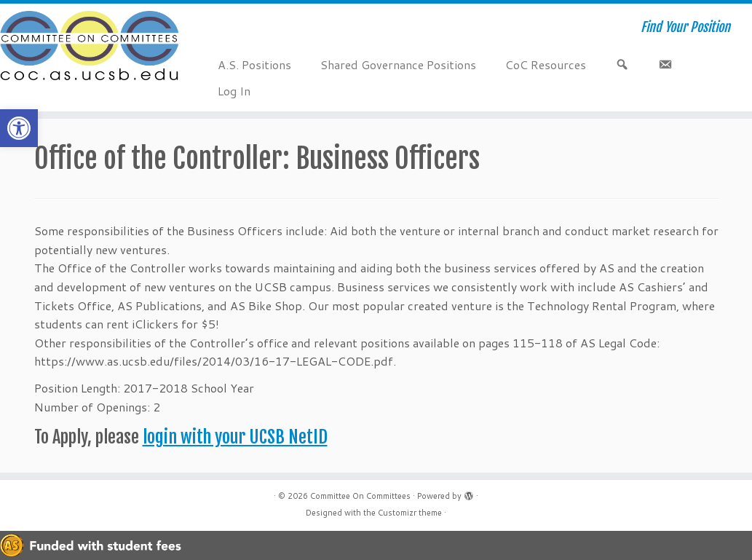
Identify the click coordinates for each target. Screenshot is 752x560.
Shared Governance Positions (398, 64)
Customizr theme (410, 513)
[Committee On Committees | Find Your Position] (88, 47)
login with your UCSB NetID (235, 437)
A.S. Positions (254, 64)
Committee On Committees (360, 496)
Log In (234, 91)
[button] (19, 128)
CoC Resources (546, 64)
